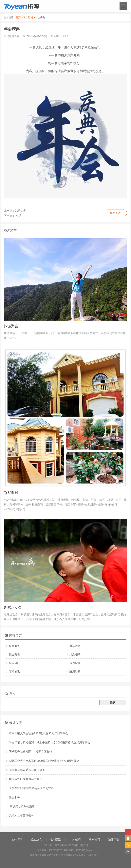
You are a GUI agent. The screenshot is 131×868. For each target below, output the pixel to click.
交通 (18, 216)
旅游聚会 (11, 326)
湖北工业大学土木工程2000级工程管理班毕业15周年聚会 (44, 761)
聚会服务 (14, 646)
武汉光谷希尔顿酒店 (22, 806)
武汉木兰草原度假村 (21, 816)
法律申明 (114, 839)
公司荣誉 (56, 839)
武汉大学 (21, 211)
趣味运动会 (13, 607)
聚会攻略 (75, 646)
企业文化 (37, 839)
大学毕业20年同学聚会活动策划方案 (31, 788)
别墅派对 (11, 493)
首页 (18, 17)
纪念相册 (75, 654)
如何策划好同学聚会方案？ (26, 779)
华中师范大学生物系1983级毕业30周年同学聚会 (38, 733)
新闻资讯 (14, 672)
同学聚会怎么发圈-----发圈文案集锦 (31, 752)
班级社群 (75, 672)
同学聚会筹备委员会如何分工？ (28, 770)
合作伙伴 (75, 663)
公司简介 (18, 839)
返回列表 (115, 213)
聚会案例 (14, 654)
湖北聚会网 (13, 36)
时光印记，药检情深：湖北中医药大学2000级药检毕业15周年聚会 (50, 742)
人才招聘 (75, 839)
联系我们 (94, 839)
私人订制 (28, 17)
